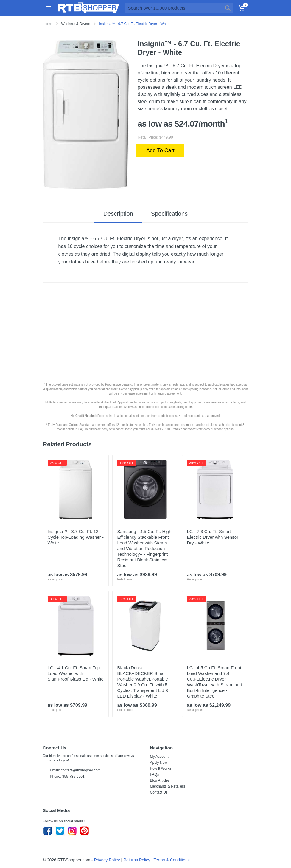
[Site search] (173, 8)
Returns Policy (137, 860)
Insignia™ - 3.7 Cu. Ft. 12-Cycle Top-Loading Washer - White (76, 537)
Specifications (169, 214)
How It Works (161, 768)
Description (118, 214)
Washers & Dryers (76, 24)
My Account (159, 757)
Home (48, 24)
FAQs (155, 774)
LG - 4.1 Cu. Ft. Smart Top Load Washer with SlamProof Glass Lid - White (76, 673)
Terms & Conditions (171, 860)
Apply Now (159, 763)
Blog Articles (160, 780)
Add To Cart (160, 150)
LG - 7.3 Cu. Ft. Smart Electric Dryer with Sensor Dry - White (213, 537)
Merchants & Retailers (168, 786)
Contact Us (159, 792)
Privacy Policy (107, 860)
